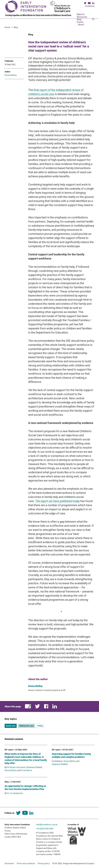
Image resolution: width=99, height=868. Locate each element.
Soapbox (91, 864)
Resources (82, 17)
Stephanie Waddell (34, 767)
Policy (40, 726)
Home (7, 27)
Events (80, 22)
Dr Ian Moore (26, 770)
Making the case (26, 726)
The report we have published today (57, 501)
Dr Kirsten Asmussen (16, 767)
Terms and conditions (26, 864)
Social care (11, 726)
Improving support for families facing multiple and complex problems (71, 755)
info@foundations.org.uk (47, 825)
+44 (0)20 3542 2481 (45, 829)
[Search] (93, 19)
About (81, 25)
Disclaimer (9, 864)
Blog (79, 19)
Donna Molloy (11, 75)
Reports (81, 14)
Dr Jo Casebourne (15, 793)
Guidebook (90, 6)
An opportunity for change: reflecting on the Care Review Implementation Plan (25, 788)
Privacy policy (44, 864)
